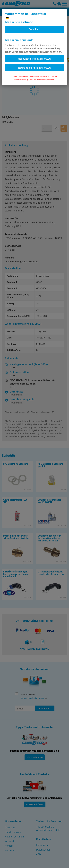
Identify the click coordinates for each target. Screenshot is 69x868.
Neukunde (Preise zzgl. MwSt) (34, 59)
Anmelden (34, 29)
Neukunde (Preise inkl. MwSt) (34, 68)
